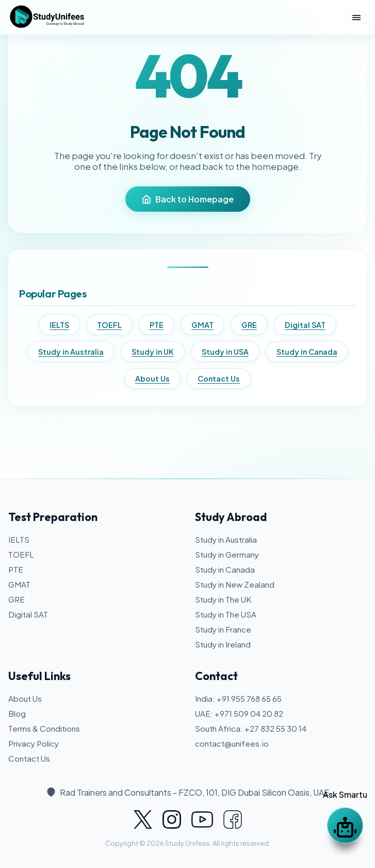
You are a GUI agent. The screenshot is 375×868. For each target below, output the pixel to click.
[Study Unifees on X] (143, 819)
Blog (17, 713)
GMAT (202, 325)
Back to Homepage (188, 199)
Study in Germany (227, 554)
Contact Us (219, 378)
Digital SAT (305, 325)
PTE (157, 325)
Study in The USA (226, 614)
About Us (152, 378)
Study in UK (153, 352)
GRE (249, 325)
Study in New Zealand (235, 584)
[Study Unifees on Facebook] (233, 819)
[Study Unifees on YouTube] (202, 819)
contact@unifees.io (232, 743)
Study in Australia (71, 352)
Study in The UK (223, 599)
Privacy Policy (34, 743)
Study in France (223, 629)
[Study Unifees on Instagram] (172, 819)
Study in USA (225, 352)
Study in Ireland (223, 644)
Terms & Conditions (44, 728)
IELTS (59, 325)
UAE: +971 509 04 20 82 (239, 713)
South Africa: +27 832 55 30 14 (251, 728)
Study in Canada (307, 352)
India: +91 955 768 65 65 (238, 698)
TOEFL (109, 325)
